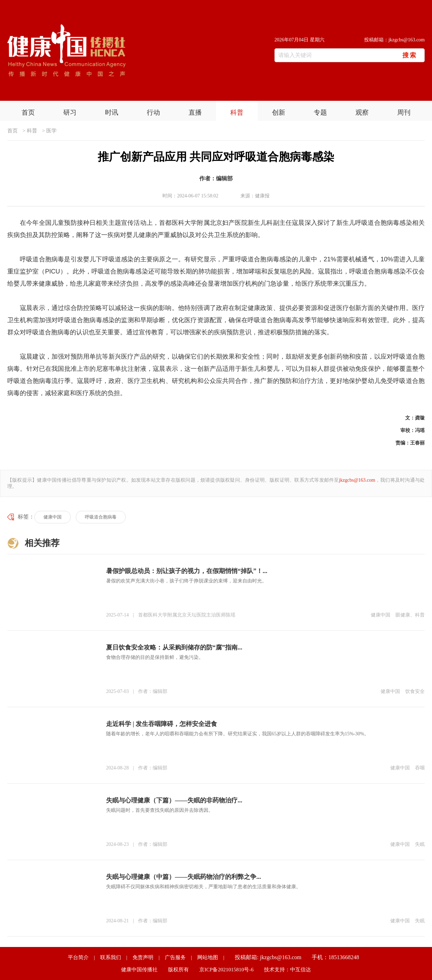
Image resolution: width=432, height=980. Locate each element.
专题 (320, 112)
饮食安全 (415, 691)
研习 (70, 112)
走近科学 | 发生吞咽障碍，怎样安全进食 (162, 724)
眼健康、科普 (410, 615)
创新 (279, 112)
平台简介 (78, 957)
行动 (153, 112)
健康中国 (53, 517)
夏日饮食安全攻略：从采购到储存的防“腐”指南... (174, 647)
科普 (237, 112)
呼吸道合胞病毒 (101, 517)
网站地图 (208, 957)
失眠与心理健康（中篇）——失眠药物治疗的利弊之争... (184, 877)
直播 (195, 112)
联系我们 (111, 957)
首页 (28, 112)
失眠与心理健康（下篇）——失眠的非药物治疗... (174, 800)
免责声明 (143, 957)
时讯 (112, 112)
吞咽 (420, 768)
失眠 (420, 844)
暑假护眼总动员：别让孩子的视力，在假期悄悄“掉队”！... (187, 571)
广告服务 (175, 957)
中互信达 (301, 970)
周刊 (404, 112)
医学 (51, 131)
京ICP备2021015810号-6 (226, 970)
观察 (362, 112)
